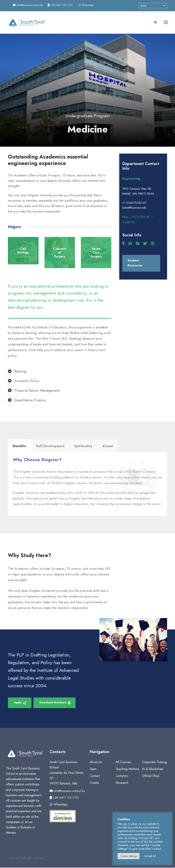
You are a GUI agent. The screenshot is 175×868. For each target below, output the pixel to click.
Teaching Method (127, 769)
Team (93, 769)
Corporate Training (154, 762)
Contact (95, 776)
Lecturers (122, 776)
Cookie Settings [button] (129, 856)
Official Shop (151, 776)
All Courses (123, 762)
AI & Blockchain (153, 769)
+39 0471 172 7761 (64, 798)
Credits (94, 783)
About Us (96, 762)
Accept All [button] (150, 856)
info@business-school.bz (67, 791)
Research (122, 783)
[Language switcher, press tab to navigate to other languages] (153, 6)
